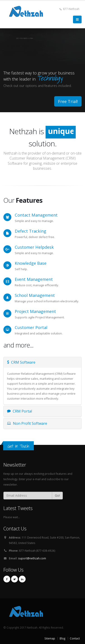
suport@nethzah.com (32, 558)
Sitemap (50, 638)
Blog (62, 638)
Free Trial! (68, 101)
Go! (57, 495)
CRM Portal (19, 411)
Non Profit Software (27, 423)
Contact (75, 638)
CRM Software (21, 362)
